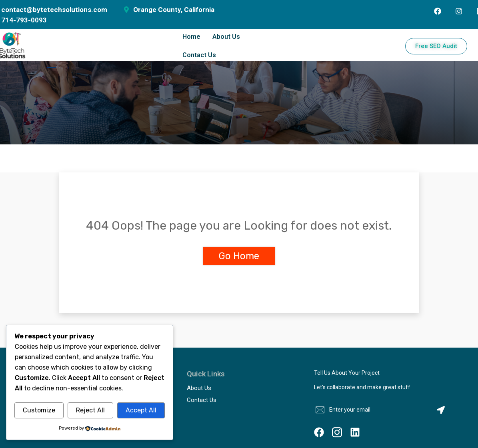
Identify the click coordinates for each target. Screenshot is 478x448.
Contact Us (199, 55)
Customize (39, 410)
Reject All (90, 410)
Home (191, 37)
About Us (226, 37)
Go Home (239, 256)
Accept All (141, 410)
